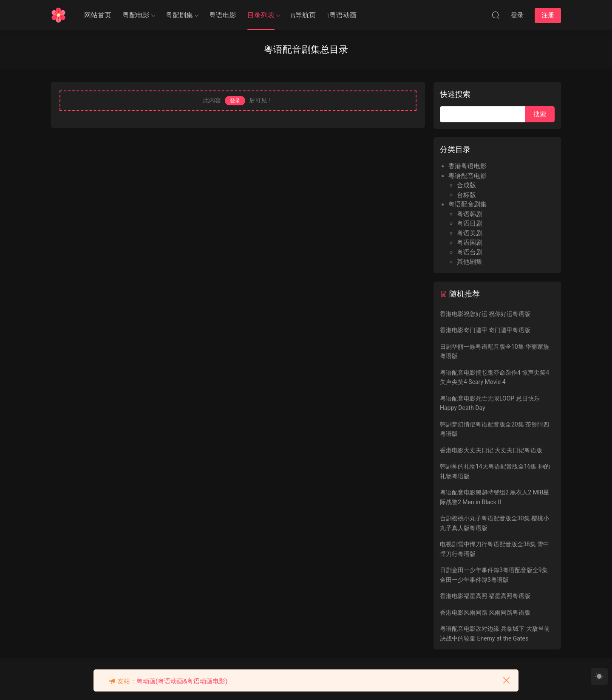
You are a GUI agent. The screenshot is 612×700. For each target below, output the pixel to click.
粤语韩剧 (470, 214)
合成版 (466, 185)
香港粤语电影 (467, 166)
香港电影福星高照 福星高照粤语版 (485, 596)
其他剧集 (470, 262)
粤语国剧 (470, 243)
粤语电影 (223, 15)
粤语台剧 (470, 252)
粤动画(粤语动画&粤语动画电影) (182, 681)
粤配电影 (136, 15)
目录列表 (261, 15)
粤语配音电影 (467, 176)
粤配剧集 (179, 15)
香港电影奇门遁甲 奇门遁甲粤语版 (485, 330)
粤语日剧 (470, 223)
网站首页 (98, 15)
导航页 (303, 16)
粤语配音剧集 (467, 204)
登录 (235, 101)
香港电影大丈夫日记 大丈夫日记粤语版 (491, 450)
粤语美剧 (470, 233)
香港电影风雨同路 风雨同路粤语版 (485, 612)
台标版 (466, 195)
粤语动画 (342, 16)
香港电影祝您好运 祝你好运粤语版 (485, 314)
